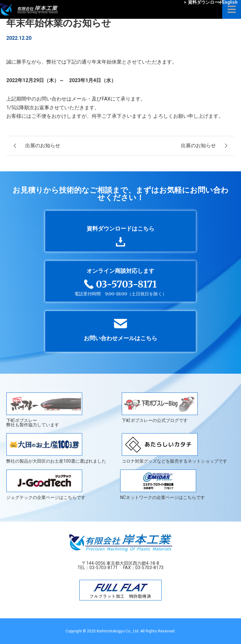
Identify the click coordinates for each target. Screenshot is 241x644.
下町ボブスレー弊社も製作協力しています (44, 410)
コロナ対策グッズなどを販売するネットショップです (174, 448)
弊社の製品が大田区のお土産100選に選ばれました (56, 448)
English (228, 2)
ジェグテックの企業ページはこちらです (46, 485)
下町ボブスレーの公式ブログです (160, 408)
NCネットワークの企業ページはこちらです (163, 485)
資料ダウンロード (204, 2)
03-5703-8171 (104, 568)
